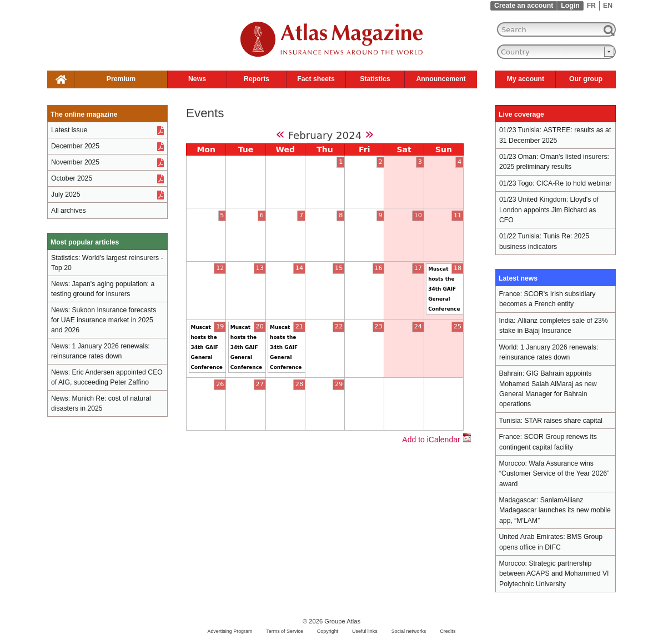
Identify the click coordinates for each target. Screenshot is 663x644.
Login (570, 6)
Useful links (365, 631)
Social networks (409, 631)
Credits (448, 631)
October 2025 (72, 178)
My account (526, 79)
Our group (586, 79)
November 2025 (75, 162)
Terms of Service (285, 631)
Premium (121, 79)
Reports (257, 79)
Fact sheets (316, 79)
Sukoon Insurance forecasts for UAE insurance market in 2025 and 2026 (104, 320)
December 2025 (75, 146)
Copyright (328, 631)
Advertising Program (230, 631)
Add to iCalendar (436, 440)
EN (608, 6)
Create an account (524, 6)
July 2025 (66, 194)
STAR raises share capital (563, 421)
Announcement (441, 79)
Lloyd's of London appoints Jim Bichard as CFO (549, 210)
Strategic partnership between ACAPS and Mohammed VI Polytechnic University (554, 574)
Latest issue (69, 130)
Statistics (375, 79)
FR (591, 6)
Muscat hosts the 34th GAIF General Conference (444, 289)
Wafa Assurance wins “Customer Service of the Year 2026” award (554, 474)
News (197, 79)
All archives (69, 211)
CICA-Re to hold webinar (574, 183)
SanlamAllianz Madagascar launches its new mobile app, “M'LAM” (555, 510)
